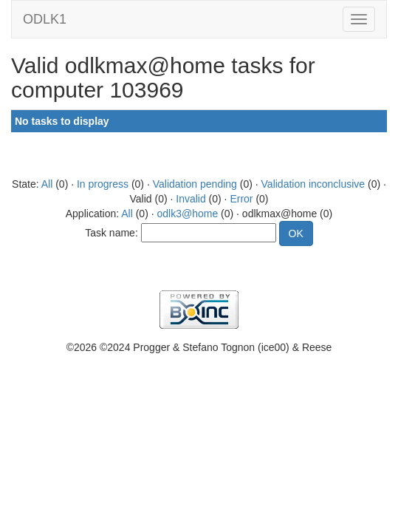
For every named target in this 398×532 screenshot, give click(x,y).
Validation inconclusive (313, 184)
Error (241, 199)
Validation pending (195, 184)
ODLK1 (45, 19)
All (47, 184)
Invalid (191, 199)
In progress (103, 184)
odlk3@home (187, 214)
